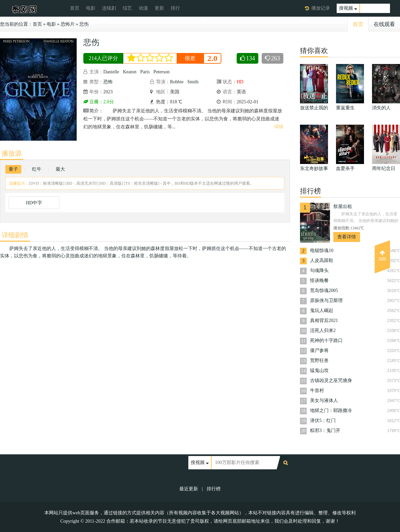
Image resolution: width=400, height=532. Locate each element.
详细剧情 (15, 235)
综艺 (127, 8)
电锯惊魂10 (322, 250)
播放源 (12, 153)
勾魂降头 (319, 270)
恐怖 (108, 82)
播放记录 (321, 8)
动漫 (143, 8)
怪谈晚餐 (319, 280)
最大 (60, 169)
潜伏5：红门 (323, 420)
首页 (75, 8)
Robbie (177, 82)
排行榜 (214, 489)
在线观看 (384, 24)
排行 (175, 8)
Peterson (161, 72)
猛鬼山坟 (319, 370)
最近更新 (189, 489)
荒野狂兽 (319, 360)
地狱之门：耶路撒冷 (331, 410)
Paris (145, 72)
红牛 (37, 169)
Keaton (130, 72)
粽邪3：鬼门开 (325, 430)
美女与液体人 (324, 400)
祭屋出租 (343, 206)
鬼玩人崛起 (322, 310)
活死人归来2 (323, 330)
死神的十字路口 (326, 340)
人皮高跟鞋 (322, 260)
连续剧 (109, 8)
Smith (193, 82)
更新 (159, 8)
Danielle (111, 72)
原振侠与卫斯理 (326, 300)
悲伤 (84, 24)
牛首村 (317, 390)
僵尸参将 (319, 350)
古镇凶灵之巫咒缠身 (331, 380)
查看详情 (347, 237)
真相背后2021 (324, 320)
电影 (91, 8)
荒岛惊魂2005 (324, 290)
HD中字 (34, 203)
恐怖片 (68, 24)
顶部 (382, 256)
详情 (279, 127)
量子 (13, 169)
